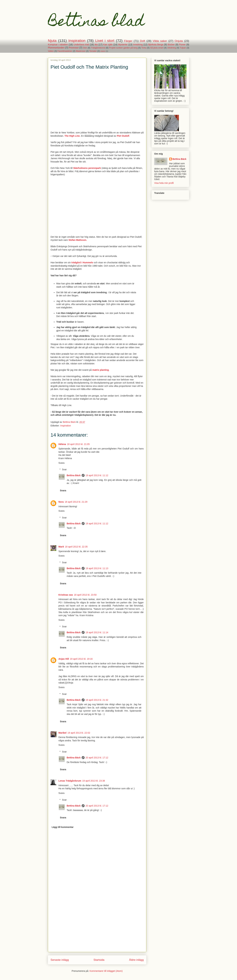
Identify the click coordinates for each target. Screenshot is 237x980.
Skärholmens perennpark (87, 168)
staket (103, 51)
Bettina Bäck (74, 475)
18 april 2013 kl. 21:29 (76, 502)
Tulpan (183, 48)
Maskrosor (81, 51)
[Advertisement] (97, 929)
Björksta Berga (156, 45)
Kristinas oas (66, 595)
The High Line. (72, 136)
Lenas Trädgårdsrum (70, 781)
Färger (128, 41)
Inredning (138, 45)
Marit (61, 547)
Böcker (171, 45)
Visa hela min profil (164, 183)
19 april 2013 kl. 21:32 (97, 700)
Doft (143, 41)
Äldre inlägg (136, 960)
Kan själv (108, 45)
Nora (61, 502)
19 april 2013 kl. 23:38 (94, 781)
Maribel (62, 733)
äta (96, 45)
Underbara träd (81, 45)
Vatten (51, 51)
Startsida (99, 960)
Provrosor (74, 48)
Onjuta (179, 41)
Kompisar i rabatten (58, 45)
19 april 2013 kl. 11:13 (97, 568)
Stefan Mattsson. (78, 240)
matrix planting (101, 370)
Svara (61, 463)
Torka (144, 48)
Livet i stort (105, 41)
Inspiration (77, 41)
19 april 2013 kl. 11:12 (97, 475)
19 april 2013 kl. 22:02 (79, 733)
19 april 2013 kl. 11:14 (97, 632)
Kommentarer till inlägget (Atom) (106, 971)
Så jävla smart (157, 48)
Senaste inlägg (60, 960)
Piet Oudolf (123, 136)
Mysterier (123, 45)
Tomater (93, 51)
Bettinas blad (96, 23)
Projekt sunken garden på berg (123, 48)
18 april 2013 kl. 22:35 (76, 547)
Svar (64, 470)
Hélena (62, 444)
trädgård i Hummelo (82, 262)
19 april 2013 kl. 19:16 (81, 659)
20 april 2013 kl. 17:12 (97, 758)
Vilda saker (160, 41)
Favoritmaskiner (65, 51)
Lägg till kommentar (63, 827)
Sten (85, 48)
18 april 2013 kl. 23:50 (85, 595)
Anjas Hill (64, 659)
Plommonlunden (56, 48)
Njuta (52, 41)
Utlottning (172, 48)
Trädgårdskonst (98, 48)
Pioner (182, 45)
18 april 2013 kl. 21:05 (78, 444)
